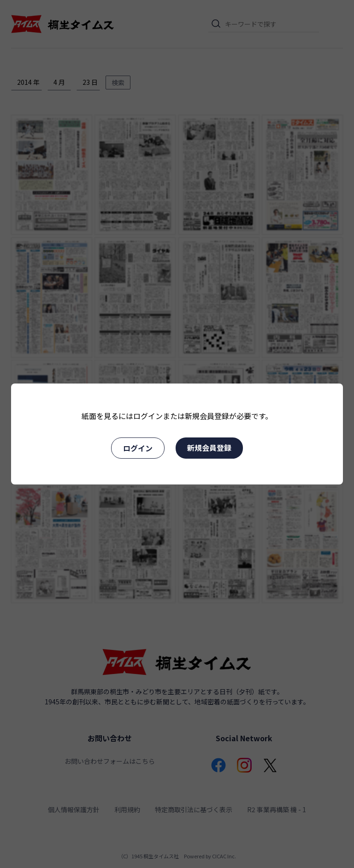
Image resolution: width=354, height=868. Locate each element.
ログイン (138, 448)
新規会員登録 (209, 448)
